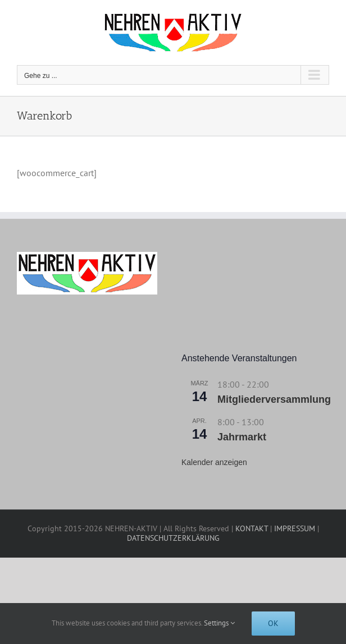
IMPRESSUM (295, 528)
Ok (273, 623)
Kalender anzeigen (214, 462)
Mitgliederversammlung (274, 399)
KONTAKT (252, 528)
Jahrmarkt (242, 437)
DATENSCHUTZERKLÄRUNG (173, 538)
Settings (219, 623)
